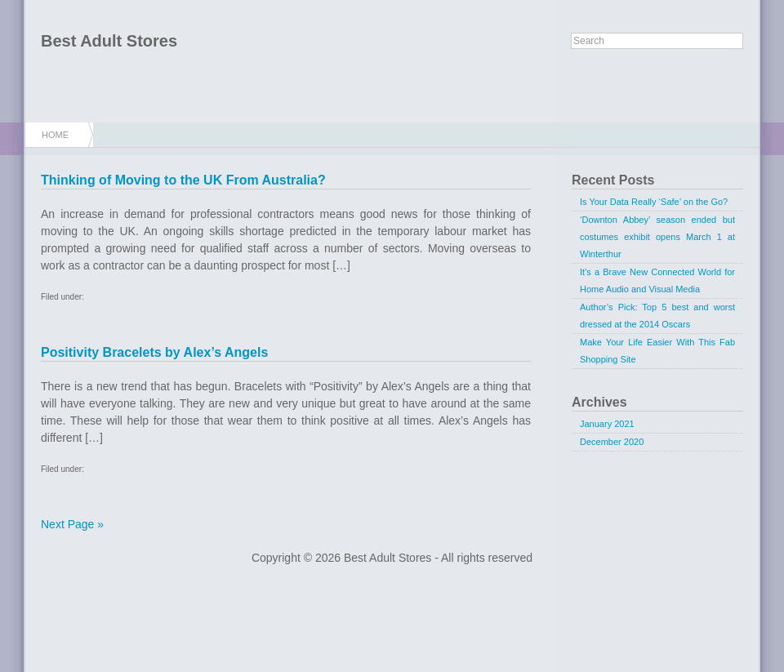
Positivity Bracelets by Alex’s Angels (154, 352)
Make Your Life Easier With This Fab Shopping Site (657, 351)
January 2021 (607, 424)
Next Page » (72, 524)
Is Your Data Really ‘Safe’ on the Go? (654, 202)
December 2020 (612, 442)
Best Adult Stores (109, 41)
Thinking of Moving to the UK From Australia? (183, 180)
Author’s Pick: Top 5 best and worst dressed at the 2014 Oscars (657, 316)
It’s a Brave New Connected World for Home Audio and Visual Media (657, 280)
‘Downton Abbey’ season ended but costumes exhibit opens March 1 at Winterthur (657, 237)
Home (55, 135)
